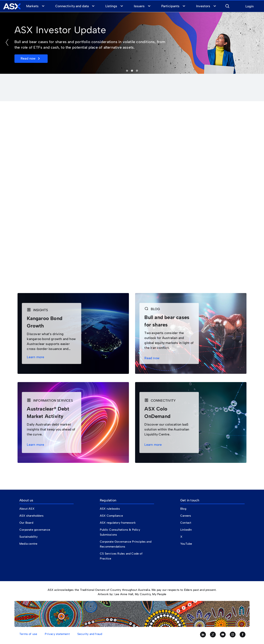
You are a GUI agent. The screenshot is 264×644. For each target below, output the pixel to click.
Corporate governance (35, 530)
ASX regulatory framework (118, 523)
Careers (186, 516)
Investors (203, 6)
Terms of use (28, 634)
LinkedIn (186, 530)
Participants (170, 6)
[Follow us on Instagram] (233, 635)
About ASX (27, 509)
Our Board (26, 523)
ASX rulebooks (110, 509)
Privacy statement (57, 634)
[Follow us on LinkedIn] (203, 635)
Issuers (139, 6)
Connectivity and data (72, 6)
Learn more (36, 357)
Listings (111, 6)
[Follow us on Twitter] (213, 635)
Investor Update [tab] (127, 71)
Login (250, 6)
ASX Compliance (111, 516)
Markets (32, 6)
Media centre (28, 544)
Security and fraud (90, 634)
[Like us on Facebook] (243, 635)
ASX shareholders (32, 516)
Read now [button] (28, 58)
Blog (183, 509)
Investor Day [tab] (132, 71)
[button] (227, 6)
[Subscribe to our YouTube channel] (223, 635)
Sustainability (28, 537)
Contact (186, 523)
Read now (153, 358)
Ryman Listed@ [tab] (137, 71)
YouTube (186, 544)
